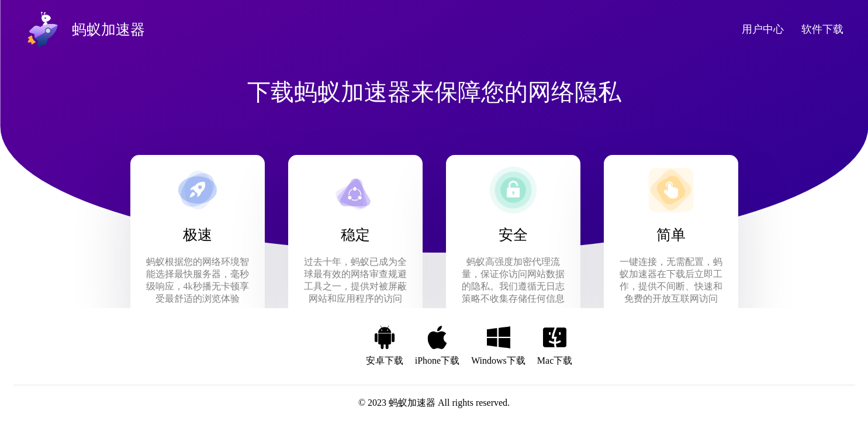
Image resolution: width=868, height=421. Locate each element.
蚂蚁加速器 (412, 403)
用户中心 (763, 29)
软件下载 (822, 29)
